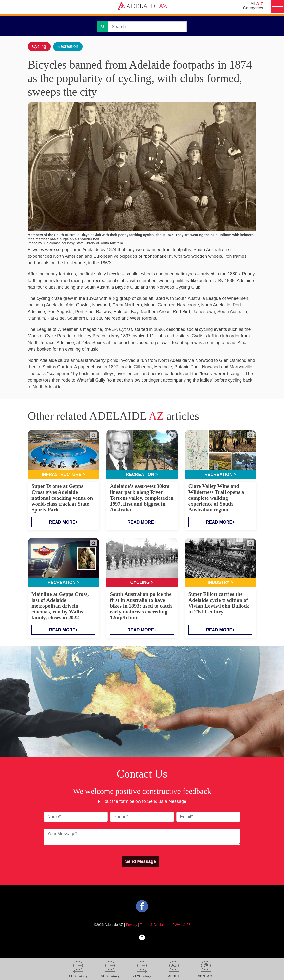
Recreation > (142, 475)
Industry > (220, 583)
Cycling (39, 46)
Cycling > (142, 583)
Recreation (69, 46)
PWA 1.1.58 (181, 925)
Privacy (132, 925)
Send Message (140, 862)
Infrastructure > (63, 475)
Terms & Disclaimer (155, 925)
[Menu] (277, 7)
